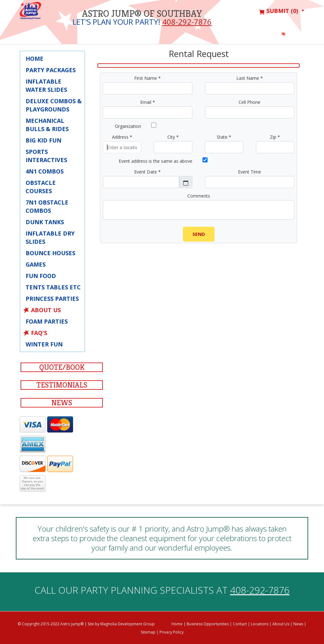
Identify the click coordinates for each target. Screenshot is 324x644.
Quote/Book (62, 367)
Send (199, 234)
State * (224, 137)
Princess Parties (52, 299)
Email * (148, 102)
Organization (128, 126)
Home (34, 59)
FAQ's (39, 333)
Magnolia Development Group (128, 624)
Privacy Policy (171, 632)
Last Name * (250, 78)
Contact (240, 624)
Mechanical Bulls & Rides (47, 125)
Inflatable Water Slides (46, 85)
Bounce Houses (50, 253)
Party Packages (51, 70)
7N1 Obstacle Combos (47, 206)
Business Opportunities (208, 624)
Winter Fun (44, 344)
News (62, 403)
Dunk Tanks (45, 222)
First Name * (147, 78)
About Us (46, 310)
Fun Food (41, 276)
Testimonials (62, 385)
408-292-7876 (187, 22)
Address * (122, 137)
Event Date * (147, 172)
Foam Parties (47, 321)
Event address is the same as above (156, 161)
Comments (199, 196)
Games (36, 264)
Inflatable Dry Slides (50, 237)
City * (173, 137)
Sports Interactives (46, 156)
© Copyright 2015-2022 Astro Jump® (51, 624)
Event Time (249, 172)
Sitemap (148, 632)
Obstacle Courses (41, 187)
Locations (260, 624)
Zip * (275, 137)
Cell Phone (249, 102)
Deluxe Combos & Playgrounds (54, 105)
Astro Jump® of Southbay (142, 14)
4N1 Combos (45, 171)
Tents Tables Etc (53, 287)
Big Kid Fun (44, 140)
